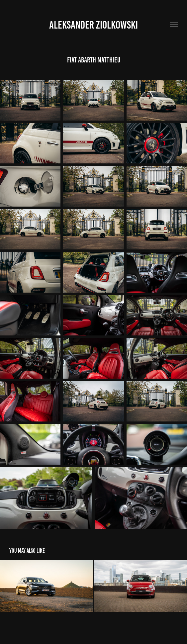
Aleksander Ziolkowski (93, 25)
